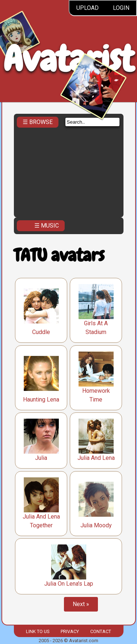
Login (121, 8)
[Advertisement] (69, 174)
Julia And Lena (96, 458)
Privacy (70, 631)
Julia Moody (96, 525)
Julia (41, 458)
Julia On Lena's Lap (69, 584)
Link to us (38, 631)
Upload (87, 8)
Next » (81, 604)
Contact (101, 631)
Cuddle (41, 332)
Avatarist (68, 59)
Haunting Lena (41, 399)
